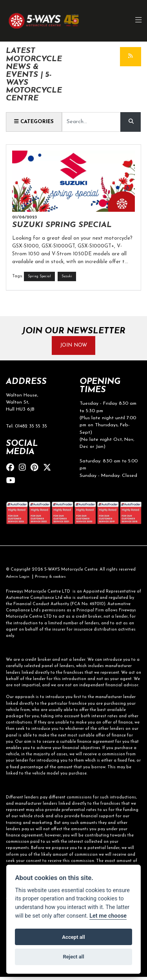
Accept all (73, 937)
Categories (36, 122)
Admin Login (19, 580)
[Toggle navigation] (138, 21)
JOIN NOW (74, 347)
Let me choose (108, 916)
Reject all (73, 957)
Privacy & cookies (55, 580)
